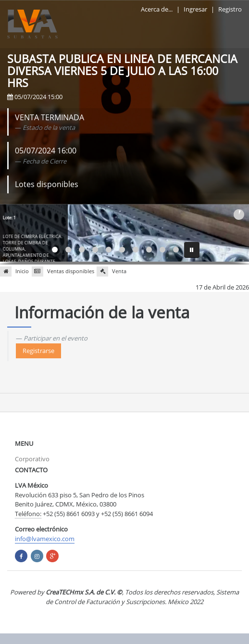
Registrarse (38, 351)
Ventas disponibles (63, 271)
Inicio (14, 271)
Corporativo (32, 459)
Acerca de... (157, 9)
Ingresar (195, 9)
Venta (112, 271)
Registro (230, 9)
